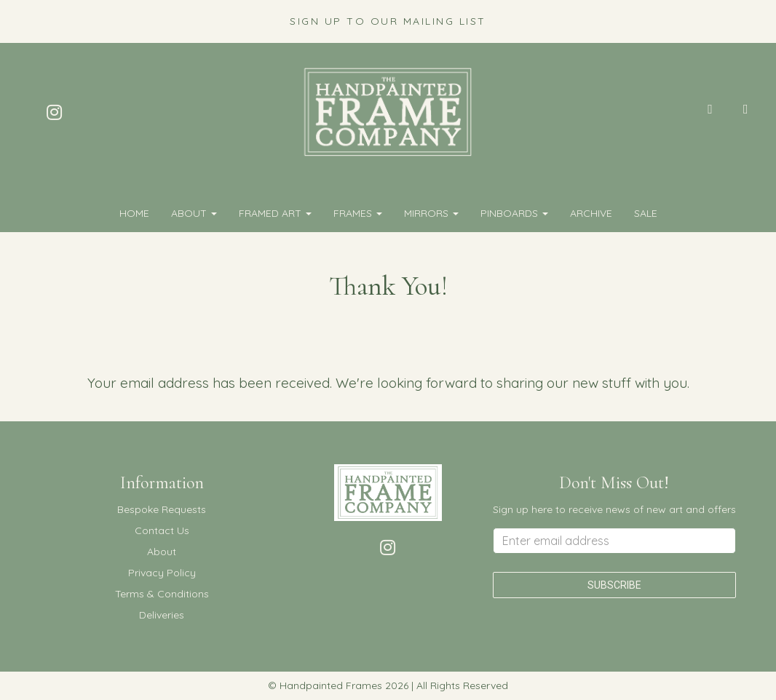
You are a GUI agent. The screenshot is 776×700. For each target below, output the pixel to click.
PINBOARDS (514, 213)
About (194, 213)
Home (134, 213)
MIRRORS (431, 213)
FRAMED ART (275, 213)
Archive (591, 213)
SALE (646, 213)
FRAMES (358, 213)
